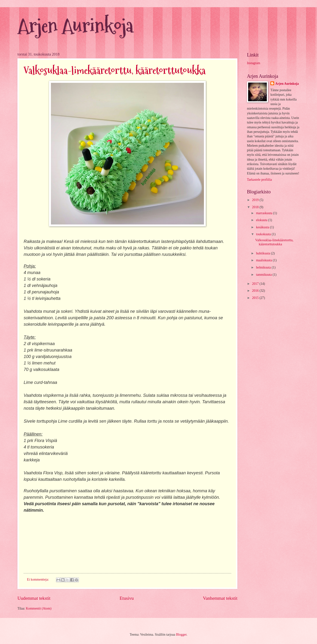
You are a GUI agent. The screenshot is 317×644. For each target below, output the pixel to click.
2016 (256, 291)
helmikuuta (264, 267)
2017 (256, 284)
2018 (256, 207)
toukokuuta (264, 234)
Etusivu (127, 598)
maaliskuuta (264, 260)
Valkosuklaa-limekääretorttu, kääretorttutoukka (115, 70)
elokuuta (262, 220)
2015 (256, 298)
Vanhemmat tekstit (220, 598)
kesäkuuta (263, 227)
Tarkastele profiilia (259, 180)
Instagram (254, 63)
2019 (256, 200)
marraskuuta (265, 213)
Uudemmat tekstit (34, 598)
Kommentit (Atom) (39, 608)
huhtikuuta (263, 253)
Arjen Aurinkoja (75, 26)
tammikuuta (264, 275)
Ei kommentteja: (38, 580)
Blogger (181, 635)
